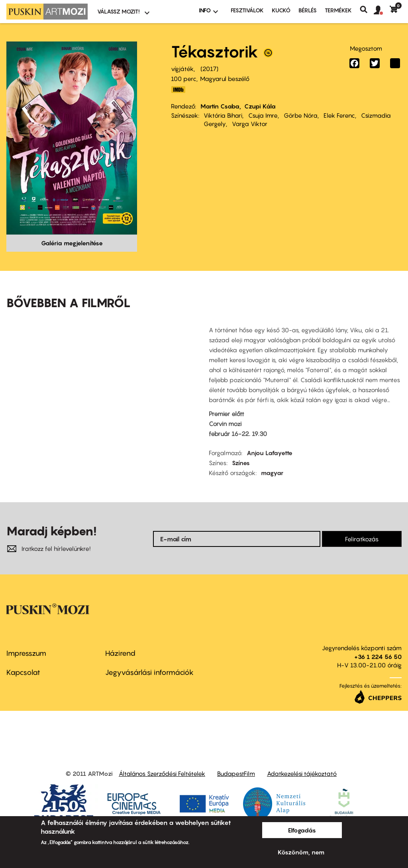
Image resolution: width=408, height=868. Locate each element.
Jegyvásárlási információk (149, 672)
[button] (382, 10)
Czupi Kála (260, 106)
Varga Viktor (250, 124)
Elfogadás (302, 830)
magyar (272, 473)
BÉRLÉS (308, 10)
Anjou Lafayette (270, 453)
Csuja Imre (263, 115)
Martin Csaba (220, 106)
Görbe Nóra (301, 115)
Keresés (367, 10)
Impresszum (26, 653)
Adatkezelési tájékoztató (302, 773)
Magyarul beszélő (225, 79)
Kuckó (281, 10)
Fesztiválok (247, 10)
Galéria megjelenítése (72, 243)
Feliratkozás (362, 539)
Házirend (120, 653)
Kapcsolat (23, 672)
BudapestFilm (236, 773)
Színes (241, 463)
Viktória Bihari (223, 115)
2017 (209, 69)
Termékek (338, 10)
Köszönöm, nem (301, 852)
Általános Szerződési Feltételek (162, 773)
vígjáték (182, 69)
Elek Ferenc (339, 115)
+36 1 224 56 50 (378, 657)
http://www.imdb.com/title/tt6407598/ (178, 90)
